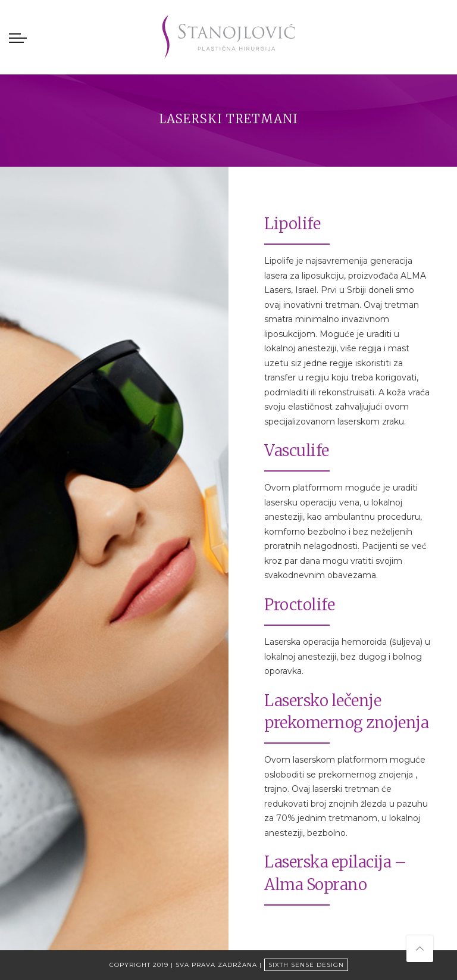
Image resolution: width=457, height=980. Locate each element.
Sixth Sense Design (306, 965)
